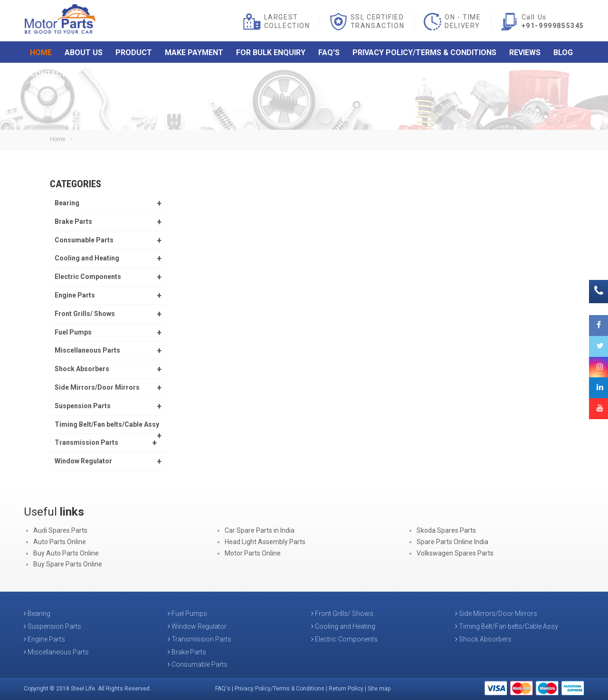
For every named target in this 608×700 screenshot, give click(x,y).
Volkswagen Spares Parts (455, 553)
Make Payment (194, 53)
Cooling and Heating (87, 258)
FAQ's (329, 53)
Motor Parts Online (253, 553)
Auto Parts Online (60, 542)
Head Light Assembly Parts (265, 542)
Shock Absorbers (82, 369)
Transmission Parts (86, 442)
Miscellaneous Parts (87, 350)
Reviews (525, 53)
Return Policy (346, 689)
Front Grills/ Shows (85, 314)
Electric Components (88, 277)
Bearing (67, 203)
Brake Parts (73, 221)
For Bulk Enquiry (271, 53)
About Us (84, 53)
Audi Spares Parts (60, 530)
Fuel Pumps (73, 332)
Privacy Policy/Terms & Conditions (424, 53)
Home (41, 53)
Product (134, 53)
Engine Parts (75, 295)
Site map (379, 689)
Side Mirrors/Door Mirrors (97, 387)
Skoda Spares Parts (446, 530)
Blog (563, 53)
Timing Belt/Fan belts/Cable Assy (107, 424)
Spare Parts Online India (452, 542)
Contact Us (54, 75)
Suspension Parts (83, 406)
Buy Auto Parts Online (66, 553)
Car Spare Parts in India (260, 530)
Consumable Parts (84, 240)
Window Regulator (83, 461)
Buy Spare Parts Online (68, 564)
